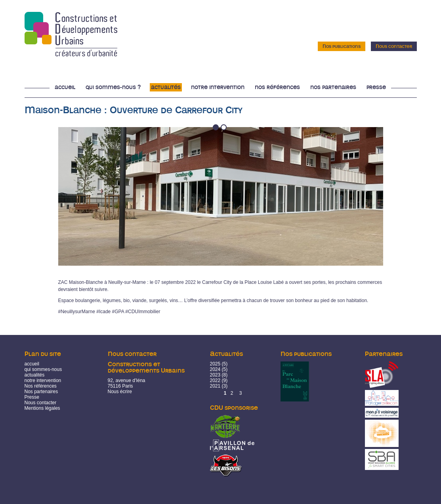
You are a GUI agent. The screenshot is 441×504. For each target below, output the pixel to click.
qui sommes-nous (43, 369)
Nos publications (342, 46)
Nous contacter (394, 46)
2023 (215, 375)
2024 (215, 369)
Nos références (277, 87)
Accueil (65, 87)
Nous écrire (120, 392)
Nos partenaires (333, 87)
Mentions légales (42, 408)
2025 (215, 364)
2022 (215, 380)
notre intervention (43, 380)
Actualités (166, 87)
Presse (376, 87)
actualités (35, 375)
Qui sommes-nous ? (113, 87)
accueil (32, 364)
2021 (215, 386)
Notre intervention (218, 87)
